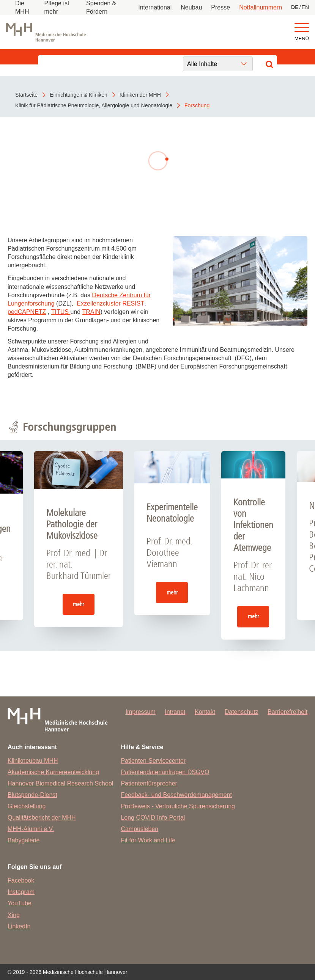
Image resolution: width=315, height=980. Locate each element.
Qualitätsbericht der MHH (42, 818)
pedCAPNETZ (27, 312)
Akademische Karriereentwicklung (53, 772)
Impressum (141, 712)
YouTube (20, 903)
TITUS (61, 312)
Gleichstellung (27, 806)
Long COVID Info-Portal (153, 818)
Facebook (21, 880)
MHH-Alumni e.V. (31, 829)
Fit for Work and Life (148, 840)
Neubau (191, 7)
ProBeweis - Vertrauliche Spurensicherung (178, 806)
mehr (78, 604)
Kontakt (205, 712)
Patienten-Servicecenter (153, 761)
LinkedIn (19, 926)
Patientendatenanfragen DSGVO (165, 772)
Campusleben (139, 829)
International (155, 7)
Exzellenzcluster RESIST (110, 303)
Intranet (175, 712)
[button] (302, 28)
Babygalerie (24, 840)
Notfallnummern (261, 7)
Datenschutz (242, 712)
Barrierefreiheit (287, 712)
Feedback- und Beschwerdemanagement (176, 795)
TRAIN (91, 312)
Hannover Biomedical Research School (60, 783)
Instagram (21, 892)
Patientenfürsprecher (149, 783)
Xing (14, 915)
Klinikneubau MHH (33, 761)
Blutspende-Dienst (32, 795)
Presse (220, 7)
